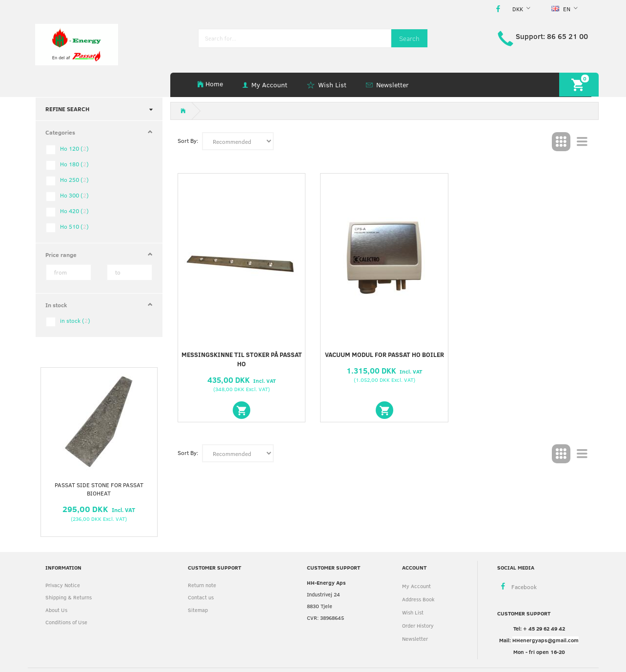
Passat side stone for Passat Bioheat (99, 489)
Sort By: (188, 140)
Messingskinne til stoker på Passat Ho (242, 359)
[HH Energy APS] (77, 44)
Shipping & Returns (69, 597)
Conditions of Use (66, 622)
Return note (202, 585)
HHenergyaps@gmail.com (545, 640)
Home (214, 84)
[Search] (409, 38)
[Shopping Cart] (579, 85)
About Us (56, 610)
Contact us (201, 597)
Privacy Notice (63, 585)
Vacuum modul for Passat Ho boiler (384, 355)
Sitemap (198, 610)
